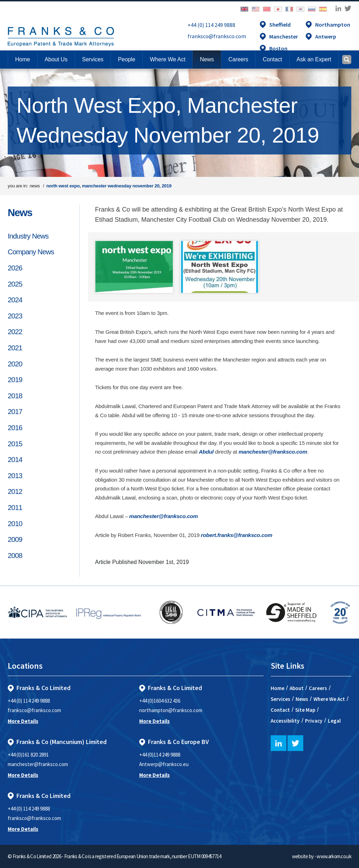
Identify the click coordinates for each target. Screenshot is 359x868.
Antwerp (326, 36)
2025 (15, 284)
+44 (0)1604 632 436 (160, 701)
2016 (15, 428)
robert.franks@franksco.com (237, 535)
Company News (31, 252)
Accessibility (285, 721)
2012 (15, 491)
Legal (334, 721)
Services (280, 699)
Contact (280, 710)
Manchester (284, 36)
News (20, 213)
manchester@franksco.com (273, 452)
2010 (15, 524)
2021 (15, 348)
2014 (15, 460)
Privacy (314, 721)
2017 (15, 412)
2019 (15, 380)
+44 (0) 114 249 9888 (211, 25)
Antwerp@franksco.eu (164, 764)
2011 (15, 508)
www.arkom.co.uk (334, 856)
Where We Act (329, 699)
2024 (15, 300)
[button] (272, 60)
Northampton (333, 25)
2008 (15, 556)
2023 (15, 316)
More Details (23, 721)
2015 (15, 444)
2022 (15, 332)
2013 (15, 476)
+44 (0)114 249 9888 (160, 755)
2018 (15, 396)
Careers (318, 688)
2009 (15, 539)
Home (22, 59)
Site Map (305, 710)
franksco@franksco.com (217, 36)
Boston (278, 48)
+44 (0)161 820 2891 (28, 755)
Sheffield (280, 25)
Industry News (28, 236)
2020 (15, 364)
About (297, 688)
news (35, 186)
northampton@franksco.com (171, 710)
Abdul (206, 452)
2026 (15, 268)
